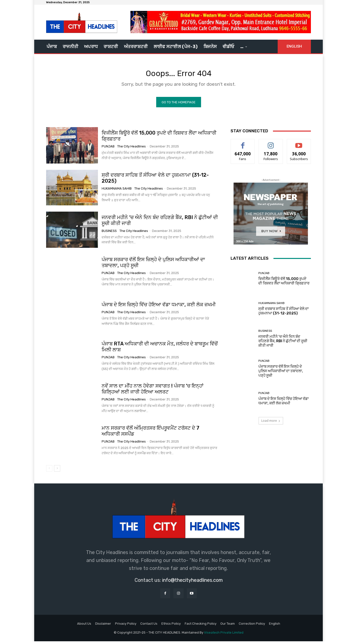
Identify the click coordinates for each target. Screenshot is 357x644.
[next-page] (57, 471)
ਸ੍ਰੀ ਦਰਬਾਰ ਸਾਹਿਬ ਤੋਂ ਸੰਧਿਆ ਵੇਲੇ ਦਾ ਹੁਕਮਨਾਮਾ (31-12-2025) (155, 181)
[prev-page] (49, 471)
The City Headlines (132, 149)
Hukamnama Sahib (117, 191)
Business (109, 233)
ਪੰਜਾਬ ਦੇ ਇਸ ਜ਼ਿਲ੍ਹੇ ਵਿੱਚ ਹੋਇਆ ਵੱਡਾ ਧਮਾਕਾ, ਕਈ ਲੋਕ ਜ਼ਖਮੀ (159, 307)
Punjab (108, 149)
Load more (271, 423)
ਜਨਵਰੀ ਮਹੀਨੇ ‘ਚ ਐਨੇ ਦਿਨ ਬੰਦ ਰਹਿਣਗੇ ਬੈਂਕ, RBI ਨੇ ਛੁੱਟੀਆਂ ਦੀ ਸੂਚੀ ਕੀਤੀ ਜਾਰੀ (283, 343)
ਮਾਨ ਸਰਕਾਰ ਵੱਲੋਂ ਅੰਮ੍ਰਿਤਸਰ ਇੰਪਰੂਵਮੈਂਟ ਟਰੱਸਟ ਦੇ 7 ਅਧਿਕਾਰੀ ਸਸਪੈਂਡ (150, 434)
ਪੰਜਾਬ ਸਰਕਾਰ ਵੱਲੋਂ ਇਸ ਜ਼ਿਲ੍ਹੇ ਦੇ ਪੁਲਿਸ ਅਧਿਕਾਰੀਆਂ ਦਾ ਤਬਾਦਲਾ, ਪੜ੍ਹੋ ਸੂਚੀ (281, 374)
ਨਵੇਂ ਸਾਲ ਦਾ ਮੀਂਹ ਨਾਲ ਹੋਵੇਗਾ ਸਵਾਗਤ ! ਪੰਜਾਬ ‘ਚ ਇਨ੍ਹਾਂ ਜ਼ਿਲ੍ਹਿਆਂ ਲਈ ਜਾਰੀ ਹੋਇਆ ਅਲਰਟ (153, 392)
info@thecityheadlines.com (192, 583)
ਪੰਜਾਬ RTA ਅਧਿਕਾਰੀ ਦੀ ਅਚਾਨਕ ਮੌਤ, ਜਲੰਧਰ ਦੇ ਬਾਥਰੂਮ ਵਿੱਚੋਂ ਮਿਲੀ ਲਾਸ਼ (160, 349)
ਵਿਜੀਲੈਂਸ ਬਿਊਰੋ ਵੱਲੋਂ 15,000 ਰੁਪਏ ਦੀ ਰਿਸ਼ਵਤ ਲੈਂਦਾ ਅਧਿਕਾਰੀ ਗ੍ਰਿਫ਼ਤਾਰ (159, 139)
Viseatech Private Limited (224, 635)
